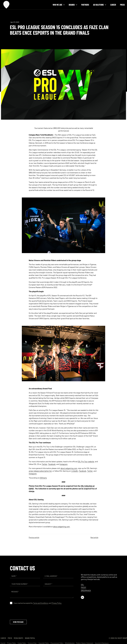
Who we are (59, 5)
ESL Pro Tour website (86, 462)
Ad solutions (100, 5)
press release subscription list (40, 471)
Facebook (52, 464)
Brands (73, 5)
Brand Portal (30, 638)
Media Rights (18, 638)
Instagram (64, 464)
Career (113, 5)
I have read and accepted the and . (38, 603)
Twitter (44, 464)
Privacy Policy (57, 603)
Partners (85, 5)
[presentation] (25, 612)
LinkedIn (75, 471)
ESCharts (43, 478)
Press (122, 5)
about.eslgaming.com (69, 468)
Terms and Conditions (41, 603)
